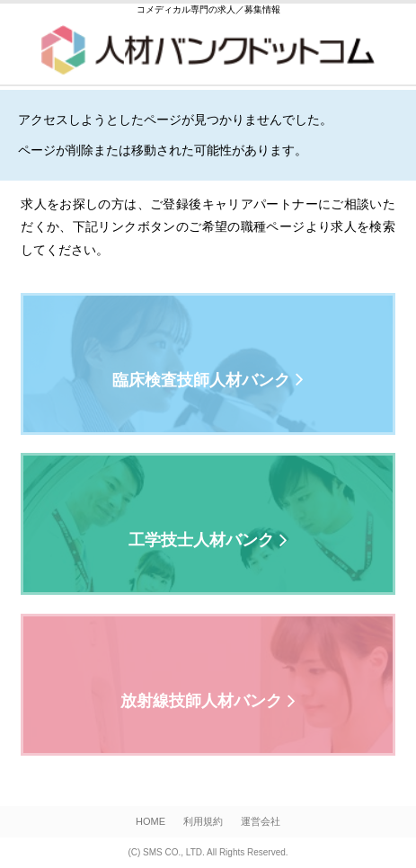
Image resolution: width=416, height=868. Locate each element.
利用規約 (203, 821)
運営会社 (261, 821)
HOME (150, 821)
